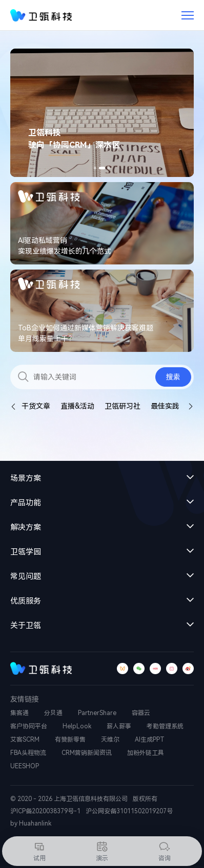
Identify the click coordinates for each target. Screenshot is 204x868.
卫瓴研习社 (123, 406)
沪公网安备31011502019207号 (129, 811)
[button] (95, 168)
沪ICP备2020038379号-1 (45, 811)
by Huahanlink (31, 824)
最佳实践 (165, 406)
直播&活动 (77, 406)
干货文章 (36, 406)
